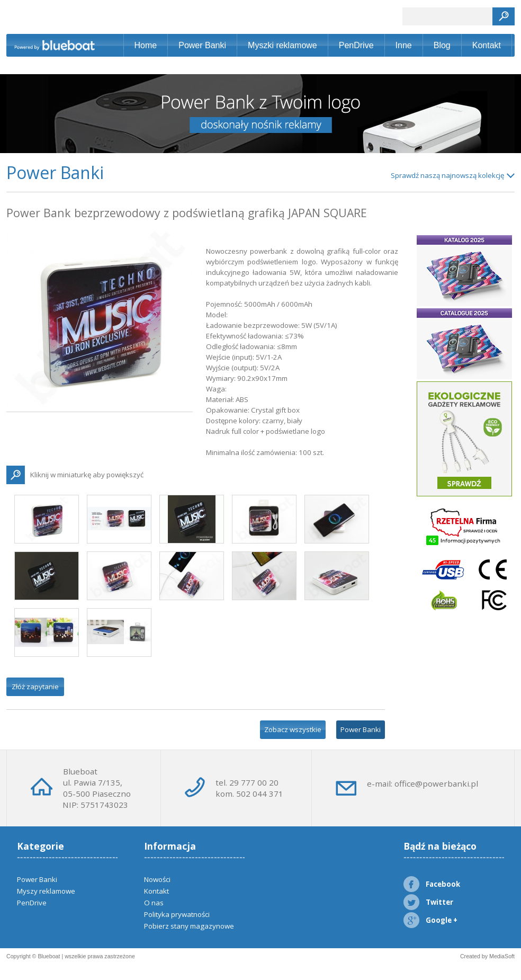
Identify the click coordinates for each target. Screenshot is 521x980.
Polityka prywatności (177, 914)
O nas (154, 903)
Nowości (157, 879)
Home (146, 45)
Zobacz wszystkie (293, 729)
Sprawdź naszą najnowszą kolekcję (447, 175)
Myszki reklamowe (282, 45)
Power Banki (202, 45)
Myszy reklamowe (46, 891)
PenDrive (356, 45)
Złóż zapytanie (35, 687)
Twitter (428, 902)
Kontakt (487, 45)
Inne (404, 45)
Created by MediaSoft (487, 956)
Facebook (432, 884)
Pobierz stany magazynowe (189, 926)
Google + (430, 920)
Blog (442, 45)
